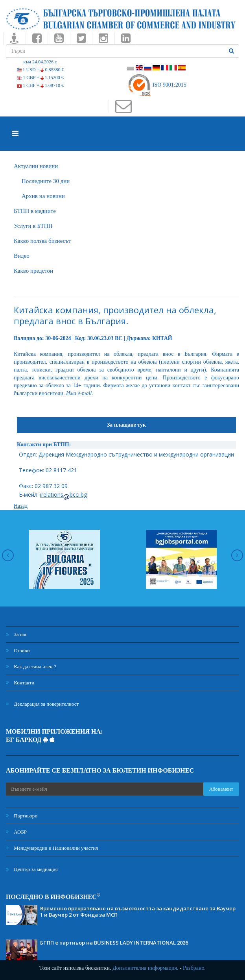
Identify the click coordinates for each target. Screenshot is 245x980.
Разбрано (193, 968)
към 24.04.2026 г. (40, 62)
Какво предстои (33, 271)
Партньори (22, 816)
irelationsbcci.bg (64, 495)
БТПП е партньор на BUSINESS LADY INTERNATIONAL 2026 (114, 943)
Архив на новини (43, 196)
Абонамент (221, 789)
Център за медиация (32, 869)
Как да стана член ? (31, 667)
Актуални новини (36, 166)
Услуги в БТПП (33, 226)
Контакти (20, 683)
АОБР (16, 832)
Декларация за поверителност (42, 704)
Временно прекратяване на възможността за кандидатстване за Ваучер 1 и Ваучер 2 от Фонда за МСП (138, 912)
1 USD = (41, 70)
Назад (21, 506)
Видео (22, 256)
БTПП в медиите (35, 211)
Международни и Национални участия (52, 848)
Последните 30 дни (46, 181)
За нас (17, 634)
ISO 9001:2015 (157, 85)
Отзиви (18, 650)
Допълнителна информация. (146, 968)
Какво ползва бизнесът (42, 241)
